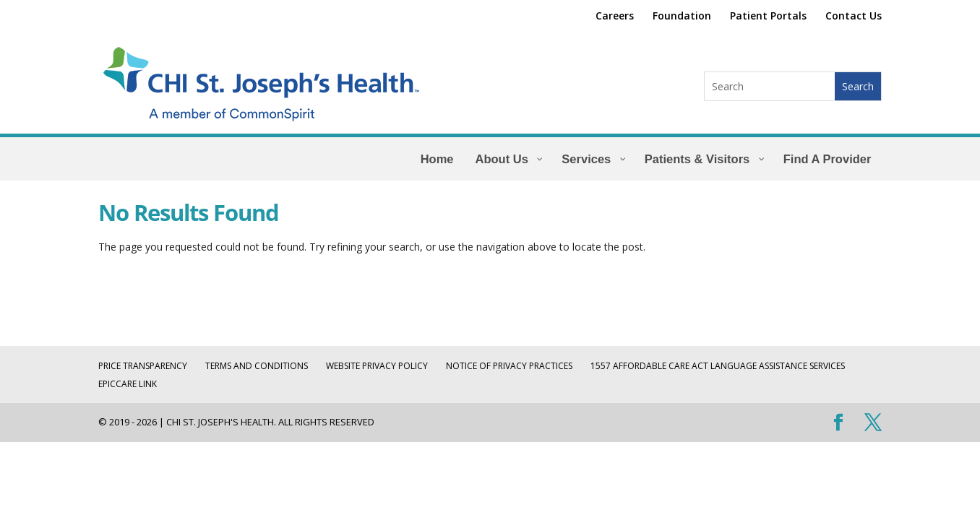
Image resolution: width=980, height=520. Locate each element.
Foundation (682, 17)
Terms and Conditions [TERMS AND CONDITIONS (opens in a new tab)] (257, 366)
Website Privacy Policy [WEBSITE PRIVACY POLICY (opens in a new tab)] (377, 366)
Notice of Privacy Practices (509, 366)
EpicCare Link (128, 384)
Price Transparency (143, 366)
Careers (615, 17)
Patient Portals (768, 17)
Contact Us (854, 17)
